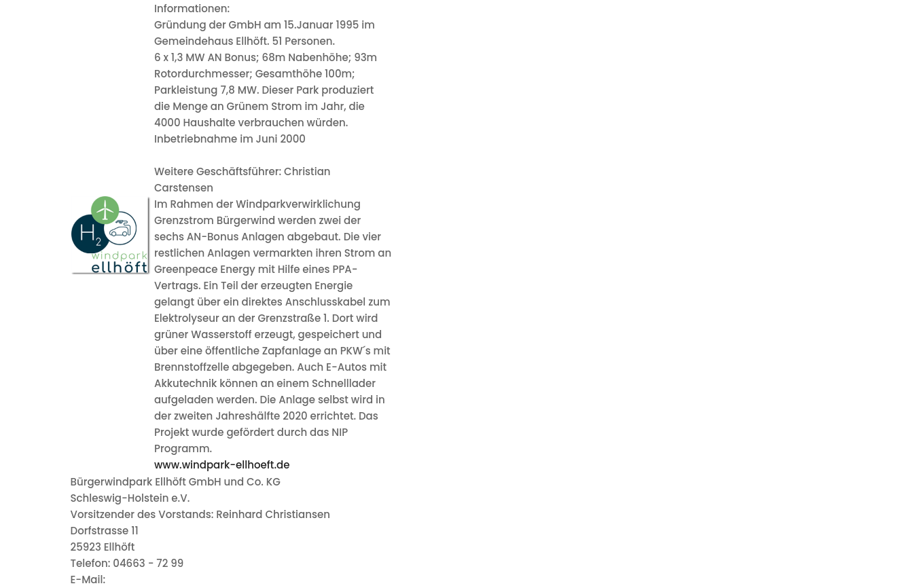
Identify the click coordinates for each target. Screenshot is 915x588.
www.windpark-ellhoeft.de (222, 465)
